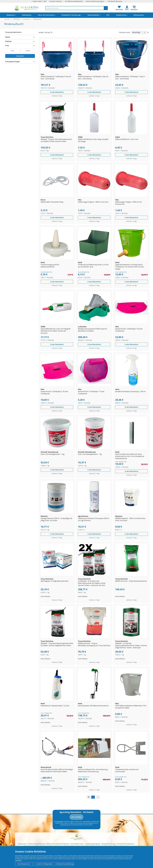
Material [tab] (8, 41)
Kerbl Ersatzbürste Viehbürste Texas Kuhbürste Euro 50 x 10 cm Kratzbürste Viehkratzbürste (130, 456)
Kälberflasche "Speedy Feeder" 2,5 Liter (55, 706)
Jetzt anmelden (76, 817)
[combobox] (76, 8)
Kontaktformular (77, 844)
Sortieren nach (125, 32)
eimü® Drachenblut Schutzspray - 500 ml (130, 391)
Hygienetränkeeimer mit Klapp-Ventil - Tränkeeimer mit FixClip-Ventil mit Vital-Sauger (130, 267)
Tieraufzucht (27, 19)
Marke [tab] (8, 37)
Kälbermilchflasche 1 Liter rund (127, 139)
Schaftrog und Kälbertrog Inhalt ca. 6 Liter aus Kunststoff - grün (93, 266)
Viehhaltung (16, 19)
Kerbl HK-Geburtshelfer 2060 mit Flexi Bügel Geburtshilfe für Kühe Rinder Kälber (57, 770)
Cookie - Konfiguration (44, 864)
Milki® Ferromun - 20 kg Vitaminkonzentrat (131, 581)
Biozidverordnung (109, 844)
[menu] (76, 15)
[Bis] (28, 51)
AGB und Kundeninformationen (58, 844)
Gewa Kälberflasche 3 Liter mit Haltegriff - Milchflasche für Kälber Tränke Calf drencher (56, 331)
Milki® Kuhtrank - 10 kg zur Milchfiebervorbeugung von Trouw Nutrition (94, 644)
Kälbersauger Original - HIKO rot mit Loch (93, 202)
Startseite (7, 19)
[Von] (12, 51)
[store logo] (27, 8)
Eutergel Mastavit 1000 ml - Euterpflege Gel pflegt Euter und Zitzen (56, 519)
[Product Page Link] (57, 71)
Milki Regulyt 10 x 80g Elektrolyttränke (54, 581)
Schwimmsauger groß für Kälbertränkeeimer (50, 266)
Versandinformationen (125, 844)
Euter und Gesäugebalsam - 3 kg (53, 454)
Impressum (22, 844)
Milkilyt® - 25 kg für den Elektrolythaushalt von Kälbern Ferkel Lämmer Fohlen (56, 140)
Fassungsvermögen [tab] (13, 62)
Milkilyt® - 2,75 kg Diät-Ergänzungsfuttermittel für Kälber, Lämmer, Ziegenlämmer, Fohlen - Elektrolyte (131, 645)
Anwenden (20, 56)
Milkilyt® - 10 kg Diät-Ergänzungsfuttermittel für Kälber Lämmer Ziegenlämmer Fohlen (57, 644)
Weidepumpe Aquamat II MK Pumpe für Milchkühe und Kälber (93, 330)
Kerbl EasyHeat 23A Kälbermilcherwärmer (93, 706)
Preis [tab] (7, 46)
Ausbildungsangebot (93, 844)
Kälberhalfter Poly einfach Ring (52, 202)
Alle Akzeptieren (24, 864)
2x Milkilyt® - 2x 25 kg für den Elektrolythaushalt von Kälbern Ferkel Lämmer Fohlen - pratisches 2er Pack (92, 583)
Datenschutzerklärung (36, 844)
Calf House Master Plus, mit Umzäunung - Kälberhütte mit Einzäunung (93, 770)
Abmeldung (60, 821)
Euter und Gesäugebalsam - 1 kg (90, 454)
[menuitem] (11, 15)
